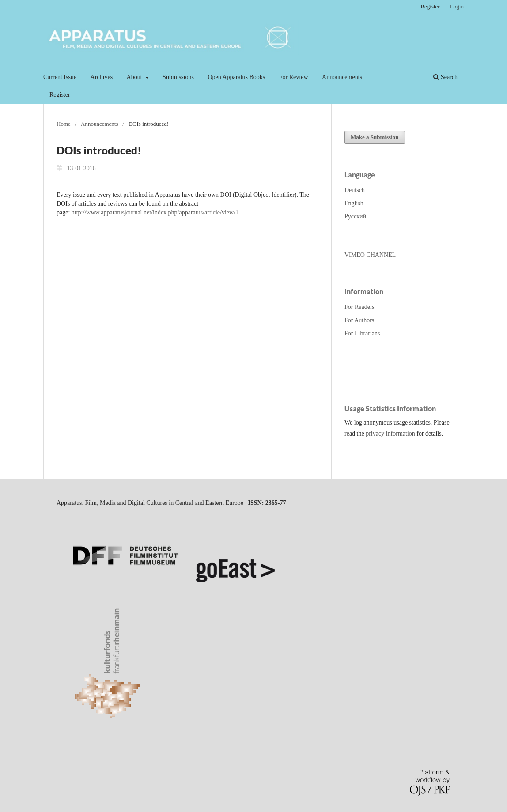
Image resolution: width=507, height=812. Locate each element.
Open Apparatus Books (236, 77)
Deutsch (355, 190)
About (135, 77)
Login (457, 6)
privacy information (390, 434)
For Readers (359, 307)
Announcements (342, 77)
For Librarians (362, 333)
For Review (294, 77)
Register (60, 95)
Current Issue (60, 77)
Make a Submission (375, 137)
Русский (355, 216)
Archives (102, 77)
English (354, 203)
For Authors (359, 320)
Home (64, 124)
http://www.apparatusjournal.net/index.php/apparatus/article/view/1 (155, 212)
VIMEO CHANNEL (370, 255)
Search (445, 77)
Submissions (178, 77)
